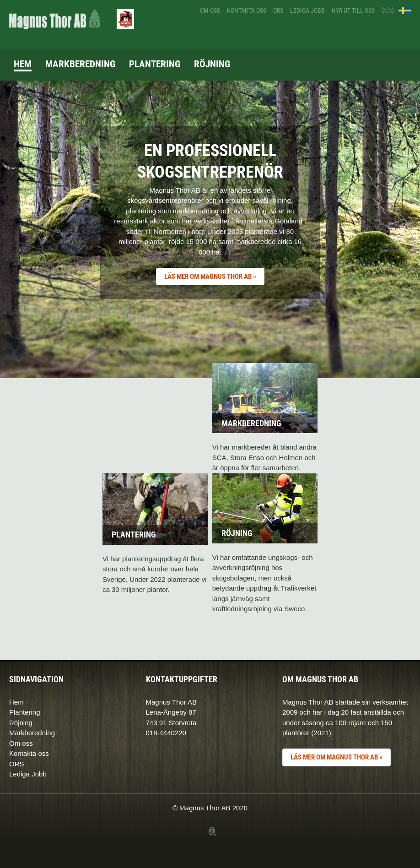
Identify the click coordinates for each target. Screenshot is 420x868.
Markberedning (80, 64)
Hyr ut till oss (353, 11)
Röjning (212, 64)
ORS (278, 11)
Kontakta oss (247, 11)
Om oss (210, 11)
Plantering (155, 64)
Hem (23, 64)
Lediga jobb (307, 11)
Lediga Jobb (28, 774)
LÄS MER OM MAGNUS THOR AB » (210, 277)
